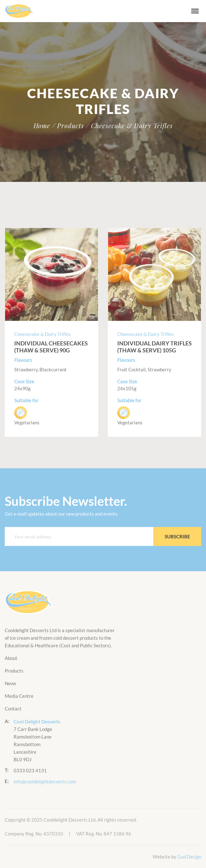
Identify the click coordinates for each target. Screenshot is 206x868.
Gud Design (189, 857)
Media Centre (19, 696)
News (11, 683)
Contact (13, 709)
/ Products (68, 126)
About (11, 658)
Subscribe (177, 536)
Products (14, 671)
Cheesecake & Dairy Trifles (42, 334)
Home (42, 126)
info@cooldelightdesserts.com (45, 781)
